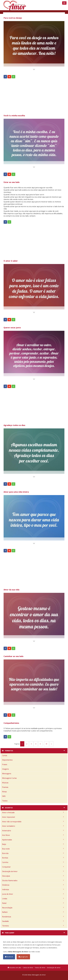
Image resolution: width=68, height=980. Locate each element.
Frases (5, 764)
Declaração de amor (54, 968)
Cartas (5, 755)
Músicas (5, 783)
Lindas (33, 899)
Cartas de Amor (28, 968)
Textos (5, 801)
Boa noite (33, 849)
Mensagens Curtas (9, 778)
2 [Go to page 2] (27, 744)
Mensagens (7, 774)
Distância (33, 885)
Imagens (5, 769)
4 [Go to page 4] (36, 744)
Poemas (5, 787)
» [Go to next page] (51, 744)
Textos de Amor (40, 968)
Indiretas (33, 889)
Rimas (4, 792)
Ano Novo (33, 835)
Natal (33, 903)
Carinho (33, 862)
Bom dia (33, 853)
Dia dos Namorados (33, 880)
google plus (23, 957)
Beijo (33, 844)
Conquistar (33, 867)
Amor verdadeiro (33, 826)
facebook (9, 957)
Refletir (33, 912)
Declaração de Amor (33, 871)
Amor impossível (33, 817)
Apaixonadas (33, 840)
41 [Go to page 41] (46, 744)
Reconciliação (33, 908)
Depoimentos (7, 760)
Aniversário (33, 831)
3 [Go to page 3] (31, 744)
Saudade (33, 921)
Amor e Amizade (33, 812)
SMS (4, 796)
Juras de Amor (33, 894)
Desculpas (33, 876)
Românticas (33, 917)
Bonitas (33, 858)
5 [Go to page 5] (40, 744)
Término (33, 926)
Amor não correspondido (33, 822)
